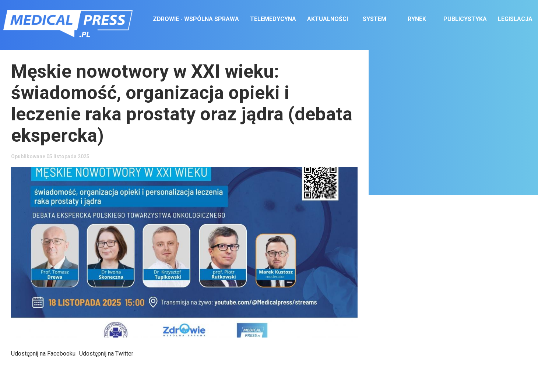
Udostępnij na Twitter (106, 354)
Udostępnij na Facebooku (43, 354)
